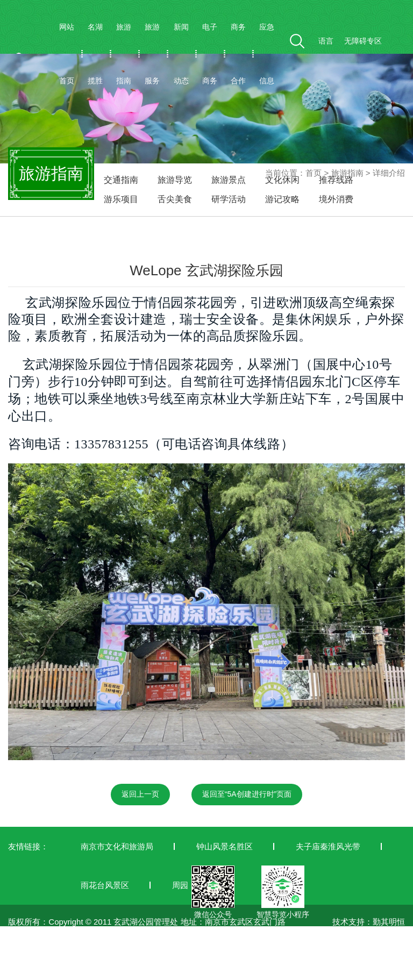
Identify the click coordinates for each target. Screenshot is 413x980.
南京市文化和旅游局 (117, 846)
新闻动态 (181, 54)
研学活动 (229, 199)
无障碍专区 (363, 41)
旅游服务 (152, 54)
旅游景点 (229, 180)
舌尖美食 (175, 199)
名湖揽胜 (95, 54)
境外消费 (336, 199)
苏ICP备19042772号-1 (48, 973)
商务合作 (238, 54)
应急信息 (267, 54)
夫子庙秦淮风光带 (328, 846)
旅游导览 (175, 180)
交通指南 (121, 180)
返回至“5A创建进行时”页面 (247, 794)
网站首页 (67, 54)
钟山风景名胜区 (225, 846)
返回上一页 (140, 794)
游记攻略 (282, 199)
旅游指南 (124, 54)
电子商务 (210, 54)
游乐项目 (121, 199)
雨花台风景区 (105, 885)
